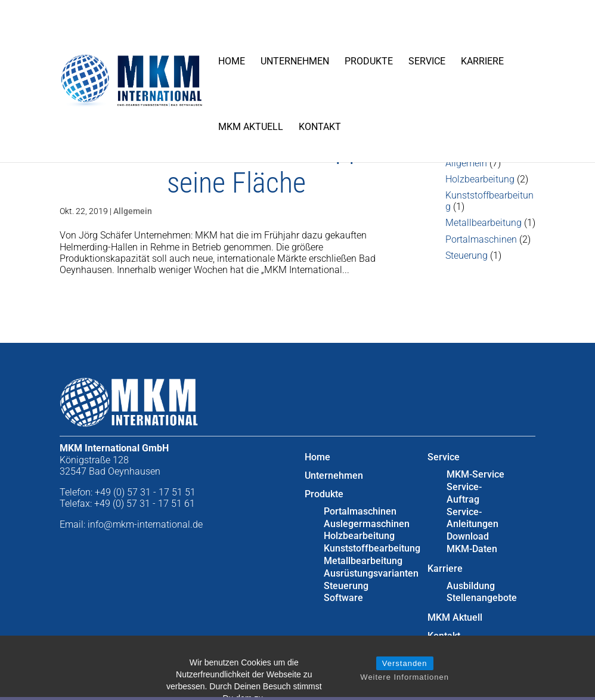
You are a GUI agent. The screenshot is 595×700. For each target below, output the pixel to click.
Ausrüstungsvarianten (371, 573)
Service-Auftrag (464, 493)
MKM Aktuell (251, 127)
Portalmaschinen (481, 239)
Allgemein (133, 211)
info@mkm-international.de (145, 524)
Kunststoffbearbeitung (372, 548)
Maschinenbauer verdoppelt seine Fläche (236, 165)
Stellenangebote (482, 598)
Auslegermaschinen (367, 524)
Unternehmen (295, 61)
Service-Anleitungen (472, 518)
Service (427, 61)
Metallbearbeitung (484, 223)
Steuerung (467, 255)
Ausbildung (471, 586)
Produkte (369, 61)
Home (232, 61)
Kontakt (320, 127)
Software (343, 598)
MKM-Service (475, 474)
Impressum (452, 654)
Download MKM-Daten (472, 543)
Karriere (482, 61)
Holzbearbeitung (480, 179)
